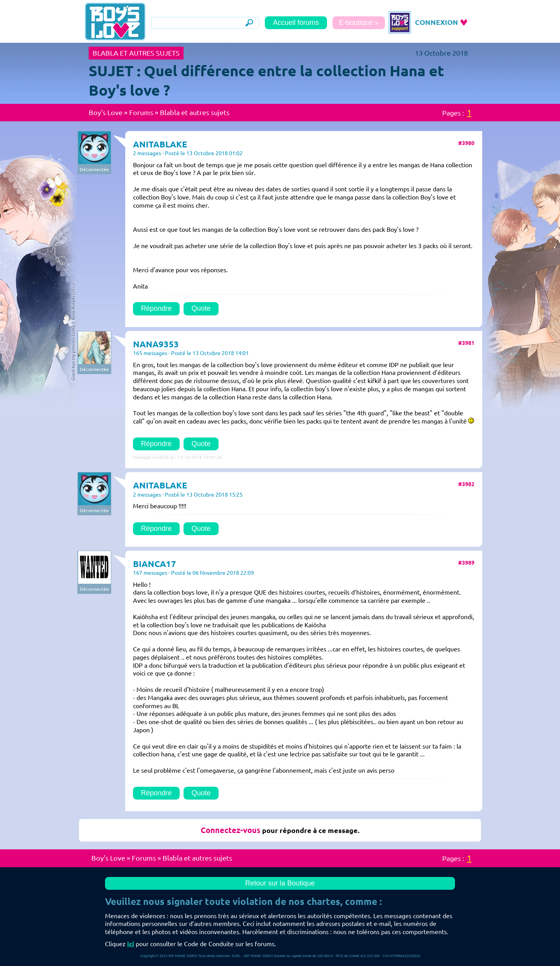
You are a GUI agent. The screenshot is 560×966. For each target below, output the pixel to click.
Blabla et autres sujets (195, 112)
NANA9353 (156, 344)
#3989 (466, 563)
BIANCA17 (155, 564)
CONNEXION (437, 22)
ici (131, 944)
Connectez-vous (231, 830)
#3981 (466, 343)
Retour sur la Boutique (280, 883)
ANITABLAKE (160, 144)
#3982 (466, 484)
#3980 (466, 143)
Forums (141, 112)
